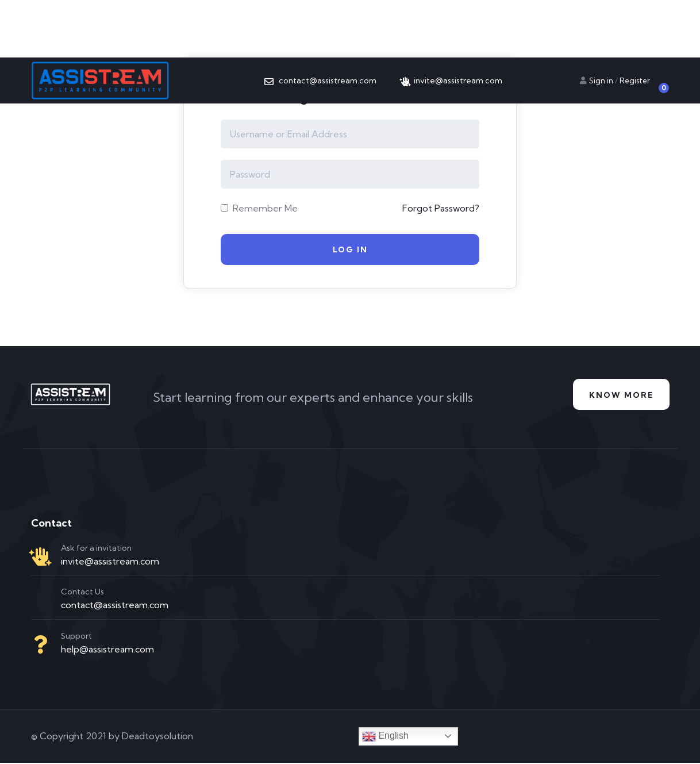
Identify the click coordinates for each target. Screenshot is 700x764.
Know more (620, 397)
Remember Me (259, 208)
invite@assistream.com (110, 562)
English (385, 738)
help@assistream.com (107, 651)
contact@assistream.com (115, 606)
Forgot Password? (441, 208)
